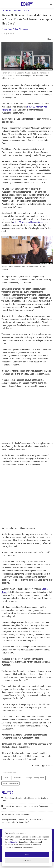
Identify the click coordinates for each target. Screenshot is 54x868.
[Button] (49, 39)
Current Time (7, 29)
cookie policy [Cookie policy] (12, 842)
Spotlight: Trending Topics (15, 11)
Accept (27, 854)
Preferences (27, 861)
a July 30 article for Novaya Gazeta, (29, 222)
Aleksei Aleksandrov (21, 29)
